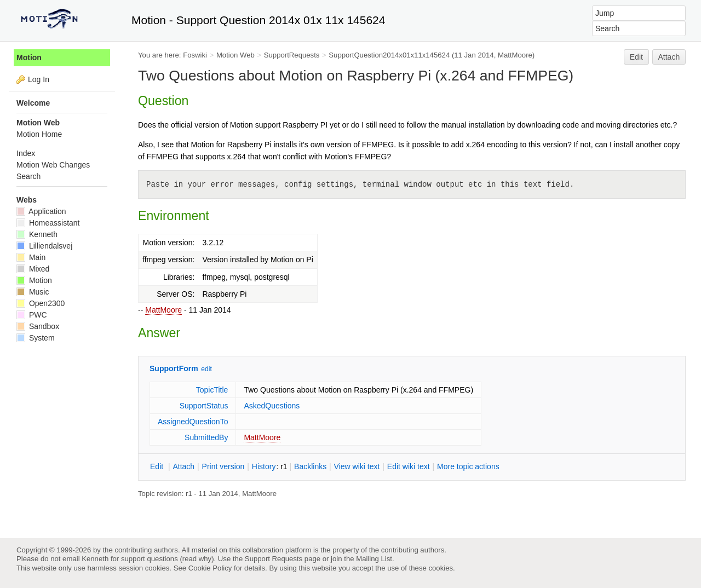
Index (26, 153)
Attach (669, 57)
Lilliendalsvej (44, 246)
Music (33, 292)
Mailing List (374, 559)
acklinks (310, 466)
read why (197, 559)
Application (41, 211)
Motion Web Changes (53, 165)
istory (264, 466)
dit (158, 466)
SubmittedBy (206, 437)
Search (28, 176)
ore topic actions (468, 466)
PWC (32, 315)
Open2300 (41, 303)
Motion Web (235, 55)
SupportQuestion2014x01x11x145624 (389, 55)
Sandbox (38, 326)
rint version (223, 466)
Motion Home (39, 134)
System (36, 338)
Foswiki (195, 55)
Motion (29, 57)
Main (31, 257)
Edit (636, 57)
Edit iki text (409, 466)
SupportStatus (204, 406)
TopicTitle (212, 390)
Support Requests (274, 559)
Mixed (33, 269)
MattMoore (163, 310)
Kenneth (37, 234)
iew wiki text (357, 466)
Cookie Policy (210, 568)
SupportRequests (292, 55)
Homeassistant (48, 223)
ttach (183, 466)
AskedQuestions (272, 406)
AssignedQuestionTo (193, 422)
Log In (39, 79)
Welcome (33, 103)
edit (206, 369)
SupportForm (174, 368)
